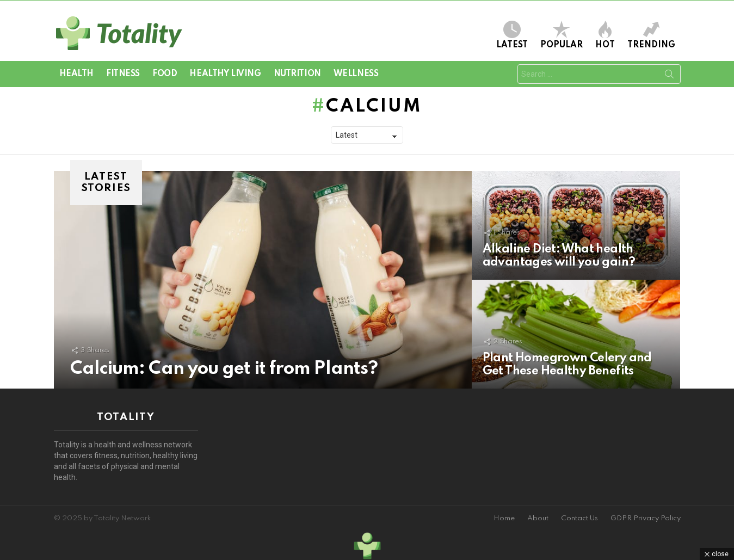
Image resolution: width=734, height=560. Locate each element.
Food (165, 74)
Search (669, 76)
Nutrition (297, 74)
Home (504, 518)
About (538, 518)
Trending (651, 35)
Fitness (123, 74)
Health (76, 74)
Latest (512, 35)
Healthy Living (225, 74)
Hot (605, 35)
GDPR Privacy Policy (646, 518)
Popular (562, 35)
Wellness (356, 74)
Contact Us (579, 518)
